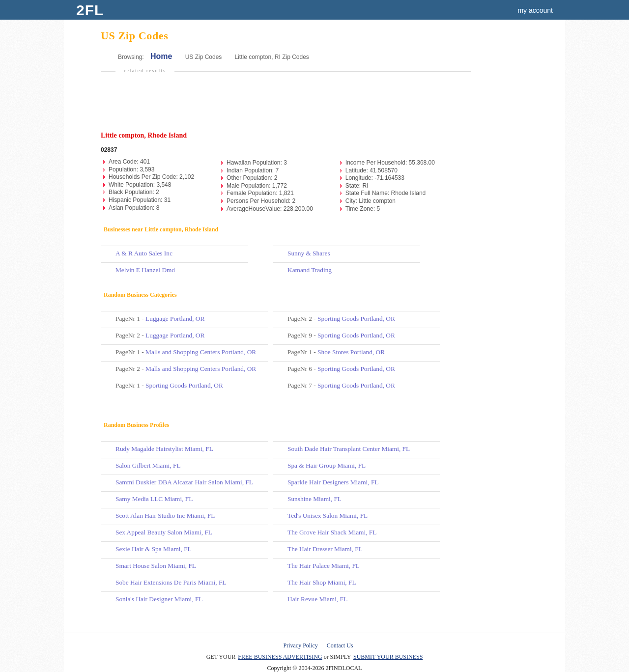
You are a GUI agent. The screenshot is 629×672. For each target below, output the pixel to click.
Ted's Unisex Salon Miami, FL (328, 516)
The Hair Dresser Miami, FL (325, 549)
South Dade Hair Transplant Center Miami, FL (349, 449)
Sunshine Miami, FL (314, 499)
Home (161, 56)
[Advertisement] (285, 106)
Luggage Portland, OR (175, 319)
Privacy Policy (301, 645)
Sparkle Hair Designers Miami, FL (333, 482)
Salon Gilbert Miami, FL (148, 465)
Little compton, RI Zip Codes (272, 57)
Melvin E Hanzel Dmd (145, 270)
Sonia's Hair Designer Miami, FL (159, 599)
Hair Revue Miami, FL (317, 599)
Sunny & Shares (309, 253)
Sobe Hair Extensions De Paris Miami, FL (171, 582)
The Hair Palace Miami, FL (324, 566)
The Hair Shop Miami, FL (322, 582)
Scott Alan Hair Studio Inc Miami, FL (165, 516)
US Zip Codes (204, 57)
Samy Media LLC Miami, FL (154, 499)
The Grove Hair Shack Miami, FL (332, 532)
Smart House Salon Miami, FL (156, 566)
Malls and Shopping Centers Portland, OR (201, 352)
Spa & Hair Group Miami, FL (327, 465)
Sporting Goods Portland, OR (184, 385)
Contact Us (340, 645)
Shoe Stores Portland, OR (351, 352)
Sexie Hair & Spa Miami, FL (154, 549)
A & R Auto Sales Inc (144, 253)
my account (535, 10)
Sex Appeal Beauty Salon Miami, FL (164, 532)
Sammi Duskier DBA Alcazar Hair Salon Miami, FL (184, 482)
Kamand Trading (310, 270)
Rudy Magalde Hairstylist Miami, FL (164, 449)
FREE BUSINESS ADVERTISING (280, 657)
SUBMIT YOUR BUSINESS (388, 657)
